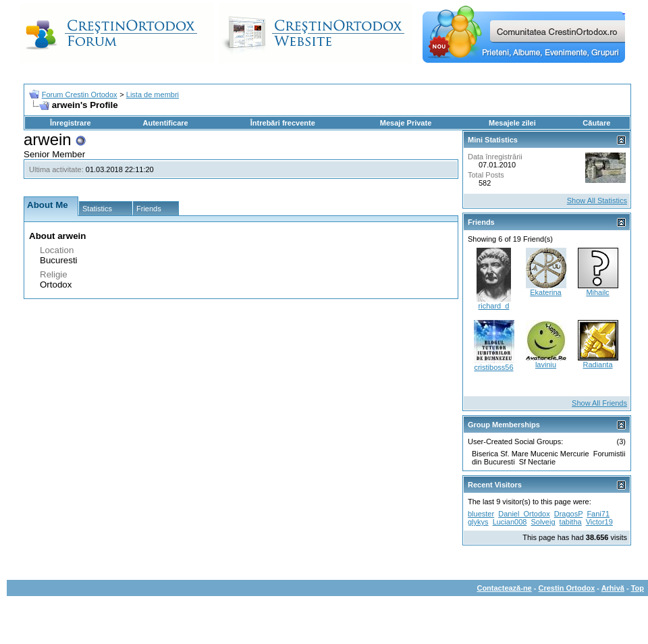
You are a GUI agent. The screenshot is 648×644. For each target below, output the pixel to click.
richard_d (494, 306)
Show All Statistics (597, 200)
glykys (478, 522)
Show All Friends (599, 403)
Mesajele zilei (512, 123)
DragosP (569, 514)
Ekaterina (545, 292)
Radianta (597, 365)
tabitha (571, 522)
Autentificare (165, 123)
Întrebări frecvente (283, 123)
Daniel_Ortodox (524, 514)
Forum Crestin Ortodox (80, 95)
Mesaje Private (406, 123)
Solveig (543, 522)
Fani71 (598, 514)
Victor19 (599, 522)
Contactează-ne (504, 588)
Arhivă (613, 588)
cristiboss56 (493, 367)
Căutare (596, 123)
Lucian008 (510, 522)
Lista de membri (153, 95)
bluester (481, 514)
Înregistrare (71, 123)
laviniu (546, 365)
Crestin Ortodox (567, 588)
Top (638, 588)
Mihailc (597, 292)
